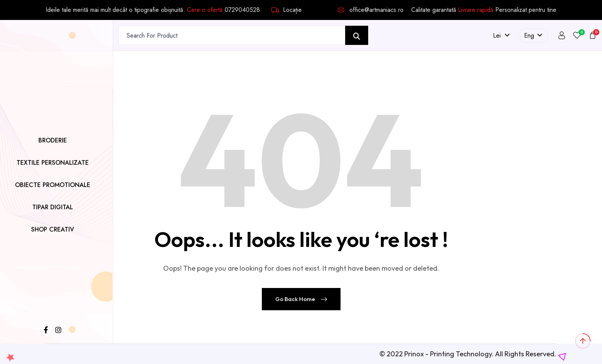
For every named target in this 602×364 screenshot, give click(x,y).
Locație (287, 10)
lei (501, 36)
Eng (533, 36)
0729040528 (242, 10)
